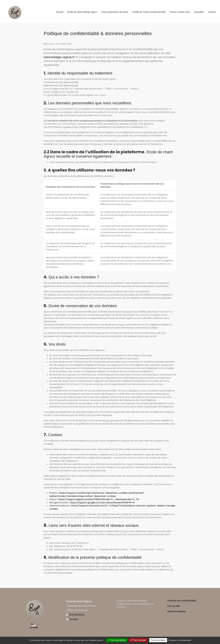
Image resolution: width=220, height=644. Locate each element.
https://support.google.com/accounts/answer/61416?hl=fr (102, 503)
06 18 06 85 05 (77, 615)
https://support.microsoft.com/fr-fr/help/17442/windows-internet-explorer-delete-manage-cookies (113, 507)
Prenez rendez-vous (180, 11)
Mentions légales (177, 611)
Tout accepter (117, 640)
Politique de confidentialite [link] (180, 640)
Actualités (199, 11)
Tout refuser (138, 640)
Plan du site (173, 606)
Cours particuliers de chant (115, 11)
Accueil (60, 11)
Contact (212, 11)
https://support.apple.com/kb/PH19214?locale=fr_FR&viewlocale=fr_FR (99, 499)
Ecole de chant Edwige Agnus (82, 11)
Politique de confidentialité (182, 601)
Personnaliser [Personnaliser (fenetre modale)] (158, 640)
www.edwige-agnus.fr (59, 57)
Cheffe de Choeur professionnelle (149, 11)
